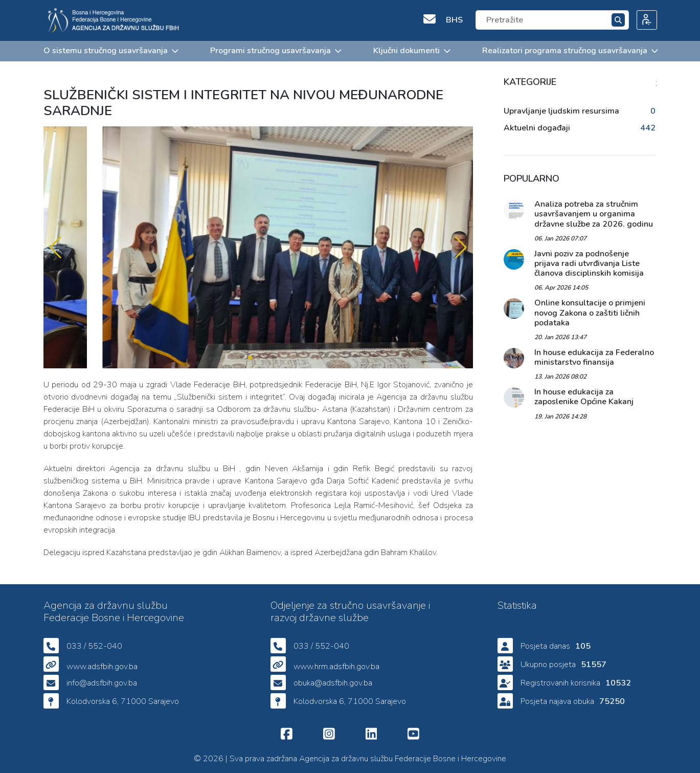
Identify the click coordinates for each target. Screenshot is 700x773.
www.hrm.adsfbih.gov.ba (336, 667)
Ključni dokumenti (411, 51)
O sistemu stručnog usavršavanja (110, 51)
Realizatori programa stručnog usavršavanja (570, 51)
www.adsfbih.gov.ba (102, 667)
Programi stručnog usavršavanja (275, 51)
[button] (461, 248)
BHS (454, 20)
